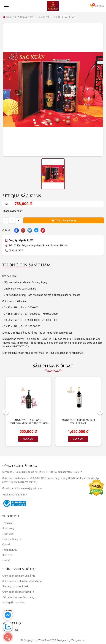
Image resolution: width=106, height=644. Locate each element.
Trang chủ (9, 17)
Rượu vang (8, 528)
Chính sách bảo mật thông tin (18, 592)
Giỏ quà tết (43, 17)
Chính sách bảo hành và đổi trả (19, 576)
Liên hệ (6, 560)
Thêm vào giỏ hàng (64, 220)
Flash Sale (8, 534)
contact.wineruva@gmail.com (26, 488)
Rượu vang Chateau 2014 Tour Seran (78, 421)
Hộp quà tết (27, 17)
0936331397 (16, 250)
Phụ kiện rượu (10, 550)
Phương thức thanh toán (16, 586)
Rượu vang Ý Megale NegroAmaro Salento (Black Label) (28, 423)
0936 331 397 (19, 495)
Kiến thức (8, 555)
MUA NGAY (28, 439)
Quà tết (7, 544)
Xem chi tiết (30, 482)
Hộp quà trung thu (12, 539)
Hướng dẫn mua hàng (14, 602)
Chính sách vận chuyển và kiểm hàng (22, 581)
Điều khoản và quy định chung (18, 597)
